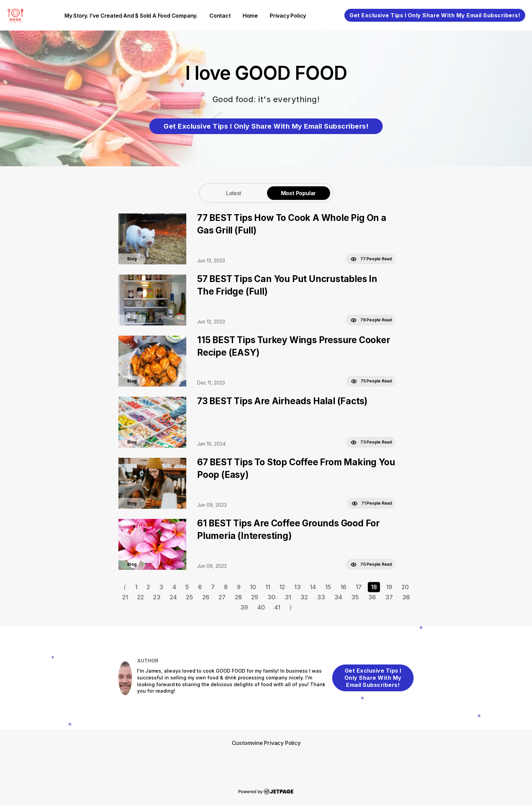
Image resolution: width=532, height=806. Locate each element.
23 (157, 597)
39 (244, 607)
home (250, 16)
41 (277, 607)
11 (268, 587)
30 (271, 597)
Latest (234, 193)
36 (372, 597)
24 (173, 597)
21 (125, 597)
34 (338, 597)
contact (220, 16)
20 (405, 587)
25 (189, 597)
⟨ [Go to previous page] (125, 587)
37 (389, 597)
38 (406, 597)
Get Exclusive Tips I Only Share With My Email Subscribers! (435, 15)
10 (253, 587)
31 (288, 597)
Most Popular (299, 193)
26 (206, 597)
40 (261, 607)
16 (343, 587)
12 (282, 587)
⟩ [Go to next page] (291, 607)
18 (374, 587)
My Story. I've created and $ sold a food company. (131, 16)
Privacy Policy (288, 16)
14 (313, 587)
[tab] (234, 193)
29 (255, 597)
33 (321, 597)
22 (140, 597)
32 (304, 597)
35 (355, 597)
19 (389, 587)
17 (359, 587)
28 (238, 597)
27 (222, 597)
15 (328, 587)
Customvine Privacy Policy (266, 743)
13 (297, 587)
